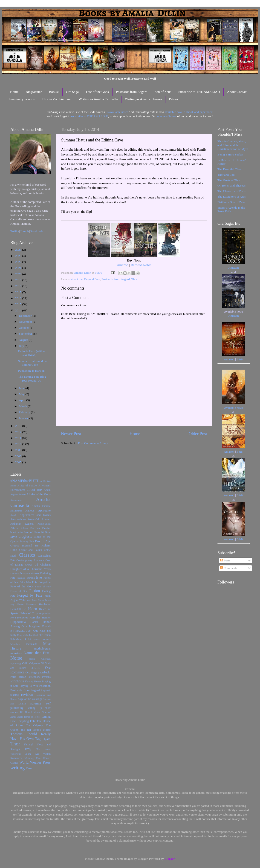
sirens (37, 712)
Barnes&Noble (141, 265)
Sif (21, 712)
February (25, 412)
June (22, 388)
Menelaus (15, 644)
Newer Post (71, 434)
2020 (19, 274)
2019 (19, 280)
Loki (28, 639)
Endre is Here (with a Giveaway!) (31, 353)
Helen (33, 609)
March (23, 406)
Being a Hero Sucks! (230, 154)
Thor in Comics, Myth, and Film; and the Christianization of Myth (233, 145)
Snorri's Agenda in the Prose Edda (231, 209)
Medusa (47, 639)
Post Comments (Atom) (93, 443)
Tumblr (25, 231)
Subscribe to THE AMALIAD (199, 92)
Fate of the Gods (97, 92)
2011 (19, 438)
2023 (19, 256)
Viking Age (32, 754)
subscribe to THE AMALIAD (90, 116)
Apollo (14, 515)
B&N (240, 359)
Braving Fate (27, 541)
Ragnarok (46, 690)
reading (14, 695)
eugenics (21, 578)
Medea (37, 639)
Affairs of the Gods (39, 494)
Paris (13, 677)
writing (17, 768)
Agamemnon (17, 500)
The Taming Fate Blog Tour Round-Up (32, 378)
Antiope (30, 511)
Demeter (15, 573)
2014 (19, 310)
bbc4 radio (16, 532)
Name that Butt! (37, 653)
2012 (19, 432)
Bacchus (35, 528)
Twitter (15, 231)
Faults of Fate (43, 586)
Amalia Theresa (41, 506)
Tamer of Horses (32, 717)
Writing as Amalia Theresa (143, 99)
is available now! (117, 112)
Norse (16, 658)
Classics (27, 555)
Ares (13, 519)
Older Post (198, 434)
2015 (19, 304)
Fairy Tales (25, 582)
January (24, 418)
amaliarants (16, 511)
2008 (19, 456)
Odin (25, 663)
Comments (229, 568)
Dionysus (25, 573)
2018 (19, 286)
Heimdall (16, 609)
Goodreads (36, 231)
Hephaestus (45, 613)
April (23, 400)
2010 (19, 444)
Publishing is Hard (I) (32, 371)
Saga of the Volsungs (30, 699)
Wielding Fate (33, 758)
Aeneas (22, 494)
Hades (20, 604)
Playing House (33, 681)
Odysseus (35, 663)
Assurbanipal (44, 524)
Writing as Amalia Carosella (98, 99)
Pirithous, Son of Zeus (231, 202)
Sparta (20, 717)
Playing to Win (29, 686)
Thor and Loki (226, 175)
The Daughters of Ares (232, 197)
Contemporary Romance (30, 560)
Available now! (234, 408)
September (26, 334)
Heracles (23, 617)
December (26, 316)
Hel (24, 609)
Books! (54, 92)
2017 (19, 292)
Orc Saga (72, 92)
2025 (19, 250)
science (36, 703)
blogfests (25, 537)
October (24, 328)
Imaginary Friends (22, 99)
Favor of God (19, 591)
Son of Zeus (163, 92)
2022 (19, 262)
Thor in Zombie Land (57, 99)
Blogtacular (34, 92)
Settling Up (34, 708)
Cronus (29, 565)
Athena (14, 528)
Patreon (174, 99)
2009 (19, 450)
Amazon (123, 265)
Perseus (46, 677)
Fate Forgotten (41, 582)
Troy (28, 749)
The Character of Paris (231, 191)
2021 (19, 268)
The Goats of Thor (229, 180)
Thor (134, 279)
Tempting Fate (26, 721)
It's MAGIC (17, 631)
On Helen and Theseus (231, 185)
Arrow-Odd (34, 519)
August (24, 340)
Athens (25, 528)
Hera (13, 618)
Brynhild (27, 546)
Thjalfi (46, 739)
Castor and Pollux (30, 550)
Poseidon (45, 686)
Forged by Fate (30, 595)
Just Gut (32, 631)
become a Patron (166, 116)
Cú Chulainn (43, 565)
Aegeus (14, 494)
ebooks (35, 573)
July (22, 346)
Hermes (46, 618)
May (22, 394)
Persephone (34, 677)
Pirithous (17, 681)
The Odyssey (34, 725)
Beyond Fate (92, 279)
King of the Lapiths (27, 635)
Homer (34, 622)
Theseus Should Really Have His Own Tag (30, 736)
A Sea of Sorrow (27, 486)
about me (77, 279)
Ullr (38, 749)
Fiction (35, 591)
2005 (19, 462)
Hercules (35, 617)
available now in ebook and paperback (189, 112)
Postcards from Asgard (132, 92)
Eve (39, 578)
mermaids (32, 644)
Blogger (169, 859)
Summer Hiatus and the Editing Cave (33, 363)
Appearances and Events (35, 515)
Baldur (46, 528)
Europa (31, 578)
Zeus (29, 768)
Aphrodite (44, 510)
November (26, 322)
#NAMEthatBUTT (24, 481)
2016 (19, 298)
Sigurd (28, 712)
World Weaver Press (35, 762)
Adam (47, 490)
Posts (225, 560)
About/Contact (237, 92)
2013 (19, 426)
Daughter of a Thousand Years (30, 569)
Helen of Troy (29, 613)
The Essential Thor (229, 169)
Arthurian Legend (22, 524)
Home (14, 92)
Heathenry (45, 604)
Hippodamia (18, 622)
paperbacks (44, 673)
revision (27, 695)
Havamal (31, 604)
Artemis (46, 519)
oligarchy (36, 668)
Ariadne (22, 519)
